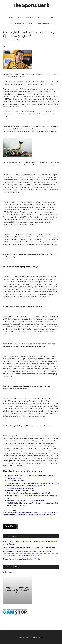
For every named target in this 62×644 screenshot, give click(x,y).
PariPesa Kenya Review (15, 478)
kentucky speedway (17, 513)
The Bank (13, 510)
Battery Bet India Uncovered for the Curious (21, 491)
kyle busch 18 (51, 513)
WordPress (35, 637)
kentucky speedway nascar (31, 513)
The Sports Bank (31, 5)
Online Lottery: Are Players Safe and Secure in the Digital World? (28, 493)
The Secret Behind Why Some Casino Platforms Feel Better (27, 501)
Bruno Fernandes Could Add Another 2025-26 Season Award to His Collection (29, 548)
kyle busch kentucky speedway (29, 515)
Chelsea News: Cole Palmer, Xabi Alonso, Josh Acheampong (23, 555)
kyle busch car (16, 515)
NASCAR (53, 515)
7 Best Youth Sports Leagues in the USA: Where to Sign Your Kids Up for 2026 (33, 483)
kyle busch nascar (44, 515)
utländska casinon (9, 572)
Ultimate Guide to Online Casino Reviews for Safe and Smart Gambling (31, 476)
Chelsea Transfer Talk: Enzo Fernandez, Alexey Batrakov (22, 559)
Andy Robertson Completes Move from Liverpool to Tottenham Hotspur (27, 552)
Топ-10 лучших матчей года (17, 481)
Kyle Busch (43, 513)
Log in (41, 637)
